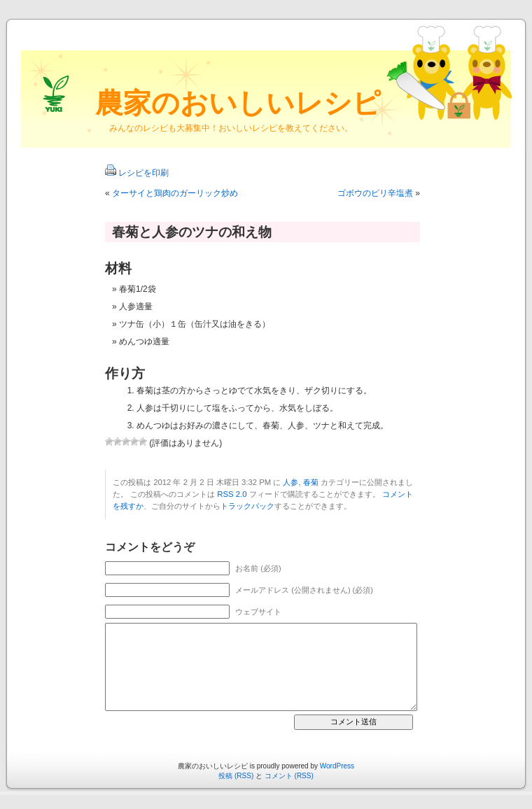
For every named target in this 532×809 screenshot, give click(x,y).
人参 (290, 482)
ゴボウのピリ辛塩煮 (375, 193)
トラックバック (247, 506)
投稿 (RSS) (236, 776)
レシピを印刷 (143, 173)
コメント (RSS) (289, 776)
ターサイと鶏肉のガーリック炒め (175, 193)
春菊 (311, 482)
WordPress (337, 766)
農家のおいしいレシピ (238, 103)
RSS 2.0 (232, 494)
